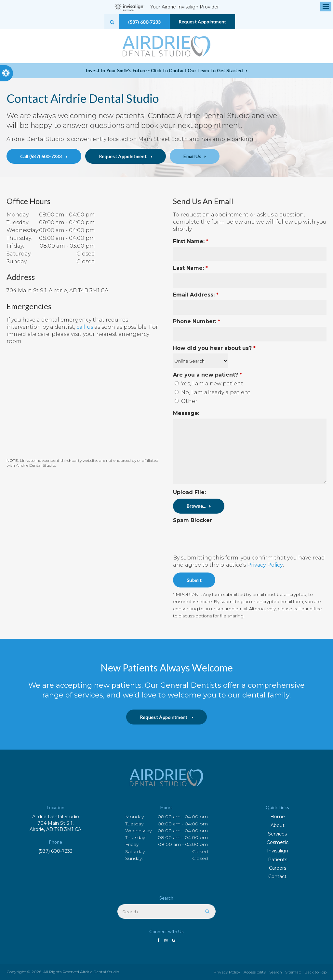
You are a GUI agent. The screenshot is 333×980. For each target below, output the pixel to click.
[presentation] (211, 535)
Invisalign (278, 851)
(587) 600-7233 (55, 851)
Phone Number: (197, 321)
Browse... (196, 506)
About (278, 825)
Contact (277, 876)
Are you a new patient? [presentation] (207, 375)
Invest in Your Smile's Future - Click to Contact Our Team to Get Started (164, 70)
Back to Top (315, 972)
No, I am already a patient (213, 392)
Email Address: (196, 295)
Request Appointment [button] (202, 22)
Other (186, 401)
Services (277, 834)
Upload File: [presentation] (189, 492)
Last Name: (190, 268)
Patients (278, 860)
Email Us (192, 156)
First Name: (191, 241)
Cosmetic (278, 842)
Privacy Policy (265, 565)
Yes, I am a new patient (209, 384)
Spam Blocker (193, 520)
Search (276, 972)
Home (278, 817)
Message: (186, 413)
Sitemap (293, 972)
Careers (278, 868)
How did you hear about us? (214, 348)
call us (85, 327)
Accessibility (255, 972)
